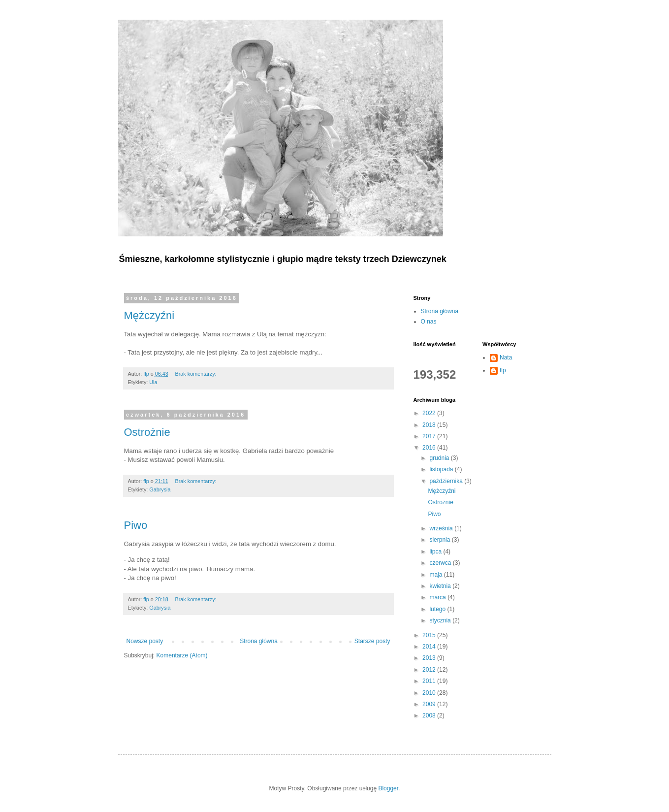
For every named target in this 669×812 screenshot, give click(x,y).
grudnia (440, 458)
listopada (442, 469)
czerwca (441, 563)
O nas (429, 322)
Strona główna (259, 641)
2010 (430, 693)
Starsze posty (372, 641)
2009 (430, 704)
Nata (506, 357)
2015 (430, 635)
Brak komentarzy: (197, 374)
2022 (430, 413)
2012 (430, 670)
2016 (430, 448)
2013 (430, 658)
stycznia (441, 620)
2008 (430, 715)
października (447, 481)
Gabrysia (160, 489)
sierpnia (440, 540)
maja (436, 575)
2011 (430, 681)
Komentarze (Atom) (182, 655)
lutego (438, 609)
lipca (436, 552)
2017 (430, 436)
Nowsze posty (145, 641)
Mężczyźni (149, 315)
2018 (430, 425)
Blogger (388, 788)
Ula (153, 382)
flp (503, 370)
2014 (430, 647)
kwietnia (441, 586)
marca (438, 597)
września (442, 528)
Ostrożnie (147, 432)
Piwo (136, 525)
